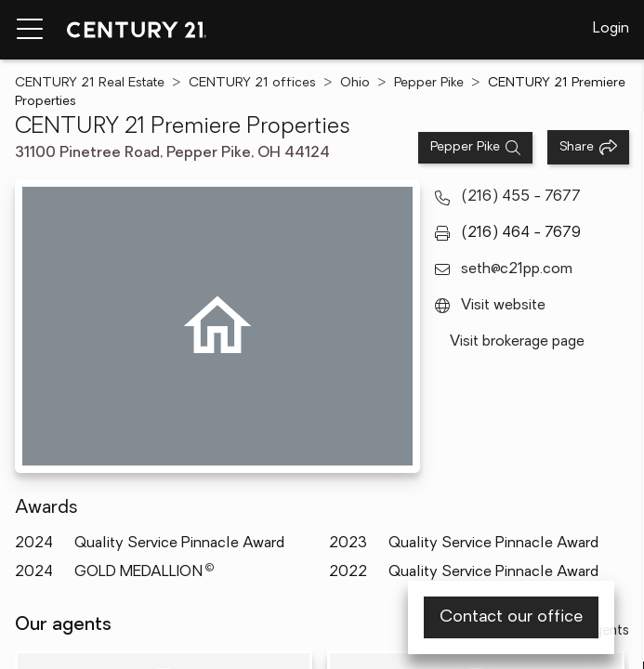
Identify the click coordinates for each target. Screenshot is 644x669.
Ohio (355, 83)
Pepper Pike (429, 83)
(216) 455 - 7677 (521, 197)
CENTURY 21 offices (252, 83)
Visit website (503, 306)
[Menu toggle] (30, 30)
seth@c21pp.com (517, 269)
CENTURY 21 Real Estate (90, 83)
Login (611, 29)
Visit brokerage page (517, 342)
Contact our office (511, 617)
